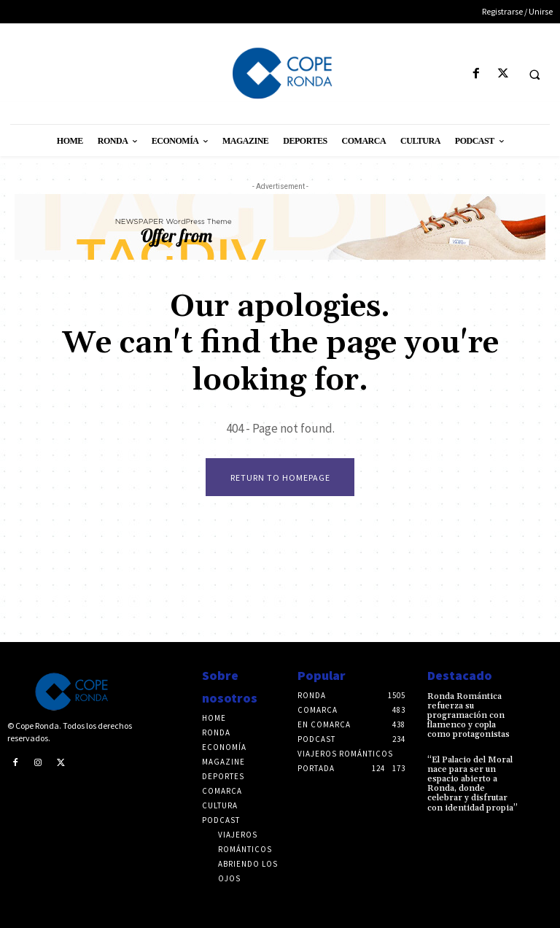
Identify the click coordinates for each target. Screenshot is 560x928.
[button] (534, 74)
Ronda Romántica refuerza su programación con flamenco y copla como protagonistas (468, 716)
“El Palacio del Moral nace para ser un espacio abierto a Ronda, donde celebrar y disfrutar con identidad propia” (472, 784)
